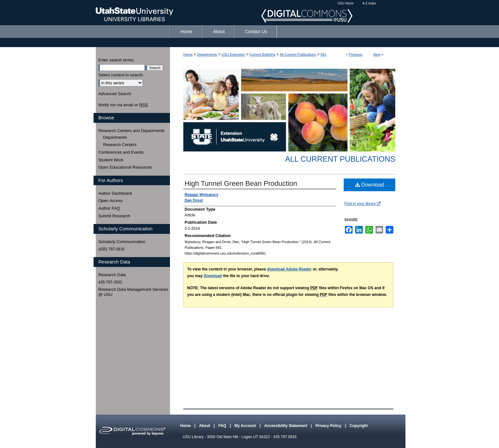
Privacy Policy (329, 426)
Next (377, 54)
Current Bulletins (262, 54)
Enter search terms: (116, 60)
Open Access (111, 201)
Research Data (112, 275)
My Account (246, 426)
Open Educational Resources (125, 167)
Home (188, 54)
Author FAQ (109, 208)
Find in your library (362, 204)
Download (370, 185)
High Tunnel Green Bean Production (241, 183)
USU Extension (233, 54)
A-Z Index (369, 3)
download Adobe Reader (289, 269)
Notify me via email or (123, 105)
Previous (356, 54)
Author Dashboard (115, 193)
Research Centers (120, 145)
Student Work (111, 160)
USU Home (346, 3)
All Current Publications (298, 54)
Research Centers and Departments (131, 131)
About (205, 426)
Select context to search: (121, 75)
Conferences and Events (121, 152)
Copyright (359, 426)
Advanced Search (115, 94)
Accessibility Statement (286, 426)
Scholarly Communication (122, 242)
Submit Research (114, 216)
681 (323, 54)
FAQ (223, 426)
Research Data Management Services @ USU (133, 292)
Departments (207, 54)
